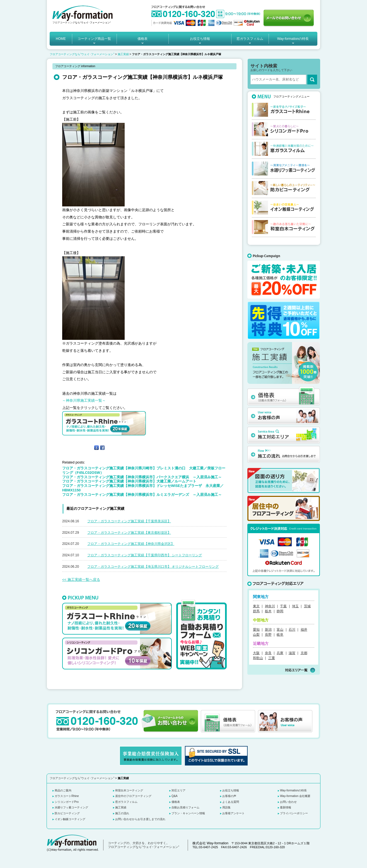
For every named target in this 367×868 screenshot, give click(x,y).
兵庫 (280, 653)
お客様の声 (229, 796)
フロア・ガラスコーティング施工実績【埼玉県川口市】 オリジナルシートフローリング (153, 567)
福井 (304, 630)
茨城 (307, 606)
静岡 (280, 611)
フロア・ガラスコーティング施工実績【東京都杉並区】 (129, 533)
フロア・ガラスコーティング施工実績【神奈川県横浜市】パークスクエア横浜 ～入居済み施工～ (142, 477)
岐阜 (280, 635)
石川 (292, 630)
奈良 (268, 653)
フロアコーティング (64, 23)
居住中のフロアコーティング (133, 796)
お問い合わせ (288, 802)
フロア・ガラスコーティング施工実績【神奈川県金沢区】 (131, 544)
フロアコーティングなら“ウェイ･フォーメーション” (82, 54)
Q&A (175, 796)
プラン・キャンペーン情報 (188, 813)
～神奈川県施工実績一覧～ (84, 400)
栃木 (268, 611)
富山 (280, 630)
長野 (268, 635)
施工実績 (123, 54)
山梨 (256, 635)
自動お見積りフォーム (185, 807)
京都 (304, 653)
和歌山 (258, 658)
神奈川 (270, 606)
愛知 (256, 630)
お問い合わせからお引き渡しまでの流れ (140, 819)
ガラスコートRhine (67, 796)
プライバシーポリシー (294, 813)
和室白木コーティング (129, 790)
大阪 (256, 653)
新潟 (268, 630)
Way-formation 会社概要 (295, 796)
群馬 (256, 611)
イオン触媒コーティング (70, 819)
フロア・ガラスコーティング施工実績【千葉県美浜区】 (129, 521)
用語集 (226, 807)
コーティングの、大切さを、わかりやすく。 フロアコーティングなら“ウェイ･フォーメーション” (143, 845)
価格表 (143, 39)
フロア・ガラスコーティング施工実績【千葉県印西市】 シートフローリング (145, 555)
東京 (256, 606)
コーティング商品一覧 (94, 39)
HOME (61, 39)
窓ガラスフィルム (250, 39)
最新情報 (286, 807)
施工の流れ (122, 813)
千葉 (283, 606)
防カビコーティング (67, 813)
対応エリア (178, 790)
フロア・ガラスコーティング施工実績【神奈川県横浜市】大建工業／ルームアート (129, 481)
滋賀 (292, 653)
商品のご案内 (63, 790)
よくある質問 (231, 802)
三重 (272, 658)
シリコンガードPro (67, 802)
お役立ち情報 (200, 39)
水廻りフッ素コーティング (71, 807)
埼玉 (295, 606)
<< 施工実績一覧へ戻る (81, 580)
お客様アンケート (233, 813)
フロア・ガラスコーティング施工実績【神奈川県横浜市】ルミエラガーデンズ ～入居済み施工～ (142, 495)
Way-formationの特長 (293, 39)
